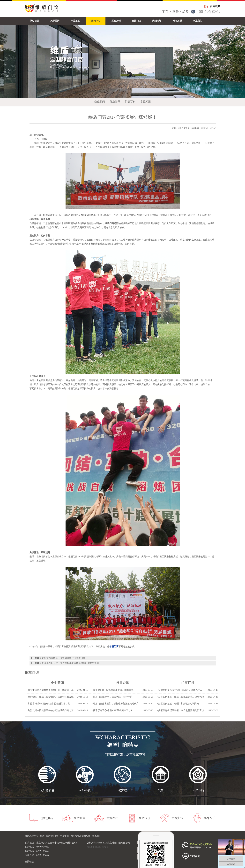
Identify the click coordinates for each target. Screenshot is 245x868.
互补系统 (85, 790)
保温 (160, 790)
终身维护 (210, 818)
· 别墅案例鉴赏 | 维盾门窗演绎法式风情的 (178, 704)
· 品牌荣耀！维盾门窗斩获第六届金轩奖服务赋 (50, 697)
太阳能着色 (47, 790)
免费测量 (80, 818)
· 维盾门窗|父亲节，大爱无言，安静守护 (112, 697)
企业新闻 (100, 102)
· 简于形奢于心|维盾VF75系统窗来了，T (112, 710)
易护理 (123, 790)
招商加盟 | (87, 836)
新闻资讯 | (76, 836)
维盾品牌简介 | (32, 836)
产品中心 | (65, 836)
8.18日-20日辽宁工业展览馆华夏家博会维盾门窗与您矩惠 (70, 663)
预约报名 (47, 818)
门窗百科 (130, 102)
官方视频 (215, 6)
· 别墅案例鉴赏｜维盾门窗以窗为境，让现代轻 (181, 697)
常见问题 (146, 102)
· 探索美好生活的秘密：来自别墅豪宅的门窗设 (181, 710)
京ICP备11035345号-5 (97, 847)
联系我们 (97, 836)
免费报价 (145, 818)
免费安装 (177, 818)
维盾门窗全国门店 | (50, 836)
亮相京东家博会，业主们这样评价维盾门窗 (63, 658)
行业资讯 (115, 102)
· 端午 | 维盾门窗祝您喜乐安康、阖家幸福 (113, 690)
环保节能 (198, 790)
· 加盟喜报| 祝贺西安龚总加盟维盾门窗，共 (48, 704)
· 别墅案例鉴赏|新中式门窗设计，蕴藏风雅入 (180, 690)
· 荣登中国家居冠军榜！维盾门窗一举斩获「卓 (50, 690)
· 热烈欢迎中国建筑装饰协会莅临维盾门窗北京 (50, 710)
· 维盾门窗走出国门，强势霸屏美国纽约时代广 (115, 704)
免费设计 (112, 818)
